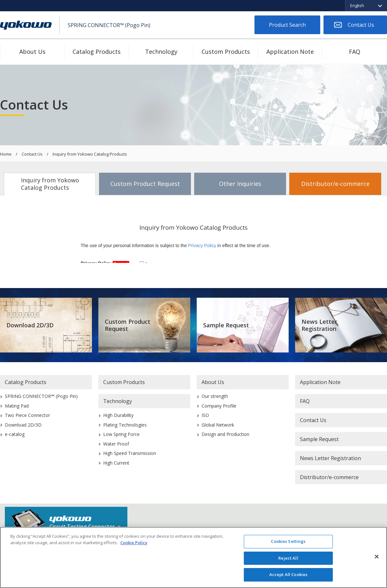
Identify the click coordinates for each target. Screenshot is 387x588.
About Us (32, 52)
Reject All (288, 558)
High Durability (118, 415)
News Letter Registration (319, 325)
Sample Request (226, 325)
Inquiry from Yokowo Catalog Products (50, 184)
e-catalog (15, 434)
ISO (205, 415)
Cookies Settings (288, 541)
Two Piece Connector (27, 415)
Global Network (218, 425)
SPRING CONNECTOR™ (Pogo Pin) (41, 396)
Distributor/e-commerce (335, 184)
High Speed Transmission (130, 453)
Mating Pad (17, 406)
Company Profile (219, 406)
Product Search (287, 25)
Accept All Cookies (288, 574)
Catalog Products (97, 52)
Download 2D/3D (30, 325)
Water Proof (116, 444)
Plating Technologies (125, 425)
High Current (116, 463)
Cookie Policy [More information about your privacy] (134, 543)
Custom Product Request (145, 184)
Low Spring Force (121, 434)
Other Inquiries (240, 184)
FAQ (355, 52)
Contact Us (361, 25)
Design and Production (225, 434)
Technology (161, 52)
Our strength (215, 396)
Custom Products (226, 52)
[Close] (377, 557)
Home (6, 154)
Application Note (290, 52)
